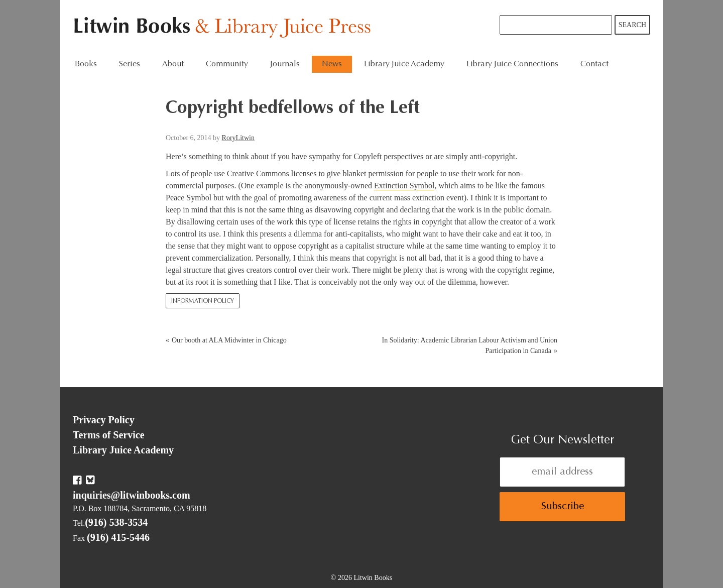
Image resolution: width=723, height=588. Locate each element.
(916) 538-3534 (116, 522)
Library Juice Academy (404, 64)
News (332, 64)
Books (86, 64)
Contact (594, 64)
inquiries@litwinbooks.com (132, 495)
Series (130, 64)
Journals (285, 64)
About (173, 64)
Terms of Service (109, 435)
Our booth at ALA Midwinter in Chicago (229, 340)
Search (632, 25)
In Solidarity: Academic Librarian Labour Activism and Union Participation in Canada (469, 345)
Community (227, 64)
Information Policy (203, 301)
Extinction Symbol (404, 186)
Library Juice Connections (512, 64)
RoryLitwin (238, 138)
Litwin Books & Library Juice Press (225, 28)
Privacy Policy (104, 420)
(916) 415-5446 (118, 537)
